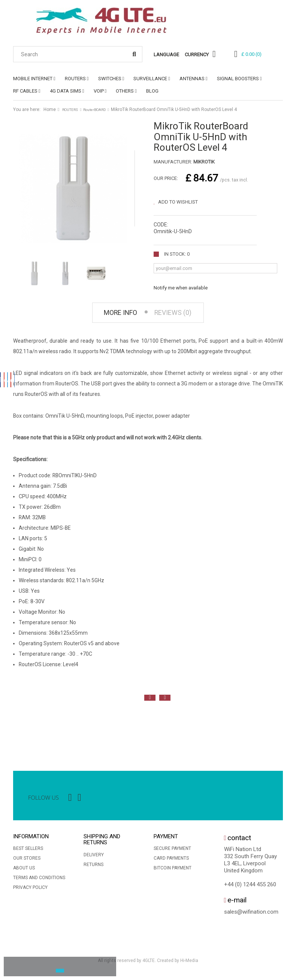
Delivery (94, 857)
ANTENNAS (192, 79)
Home (50, 109)
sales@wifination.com (251, 914)
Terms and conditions (39, 880)
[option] (21, 732)
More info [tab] (116, 314)
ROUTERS (75, 79)
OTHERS (125, 91)
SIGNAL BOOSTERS (238, 79)
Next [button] (165, 700)
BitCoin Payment (173, 870)
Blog (152, 91)
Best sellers (28, 851)
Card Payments (171, 860)
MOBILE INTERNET (33, 79)
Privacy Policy (30, 890)
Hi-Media (189, 963)
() (251, 54)
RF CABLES (25, 91)
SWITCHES (110, 79)
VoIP (99, 91)
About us (24, 870)
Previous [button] (150, 700)
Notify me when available (181, 288)
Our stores (27, 860)
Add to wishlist (177, 202)
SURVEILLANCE (150, 79)
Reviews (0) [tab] (178, 314)
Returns (93, 867)
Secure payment (172, 851)
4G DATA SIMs (66, 91)
